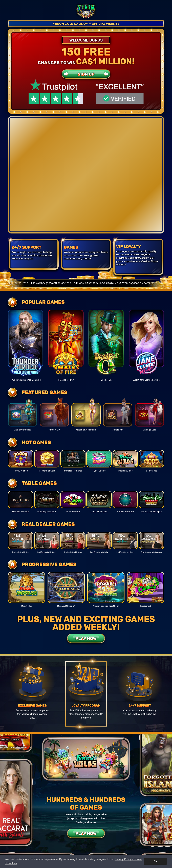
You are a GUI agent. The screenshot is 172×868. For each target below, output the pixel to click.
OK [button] (155, 861)
